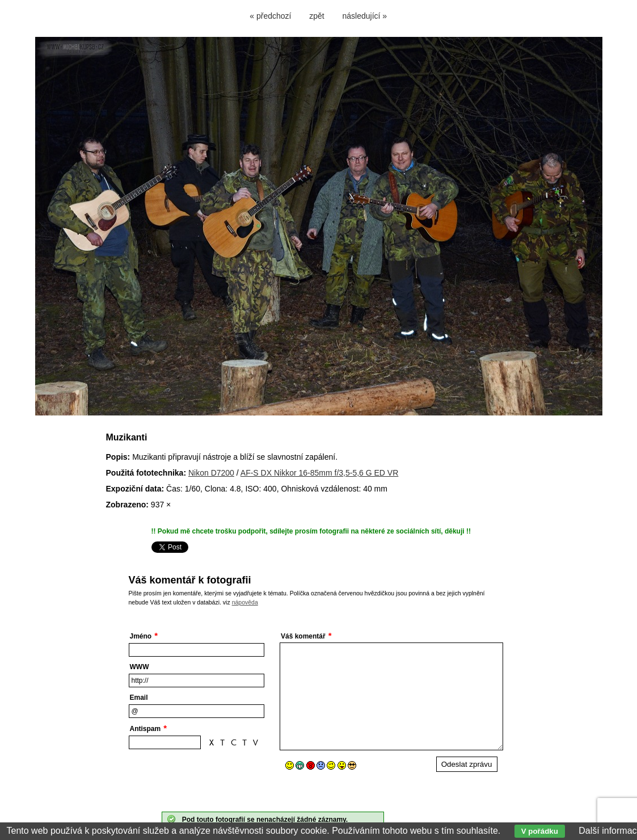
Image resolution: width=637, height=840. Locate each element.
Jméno (141, 636)
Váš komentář (303, 636)
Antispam (145, 729)
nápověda (245, 602)
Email (139, 698)
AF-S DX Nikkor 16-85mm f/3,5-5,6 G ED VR (320, 473)
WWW (140, 667)
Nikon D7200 (211, 473)
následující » (365, 16)
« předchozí (270, 16)
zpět (317, 16)
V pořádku (540, 831)
